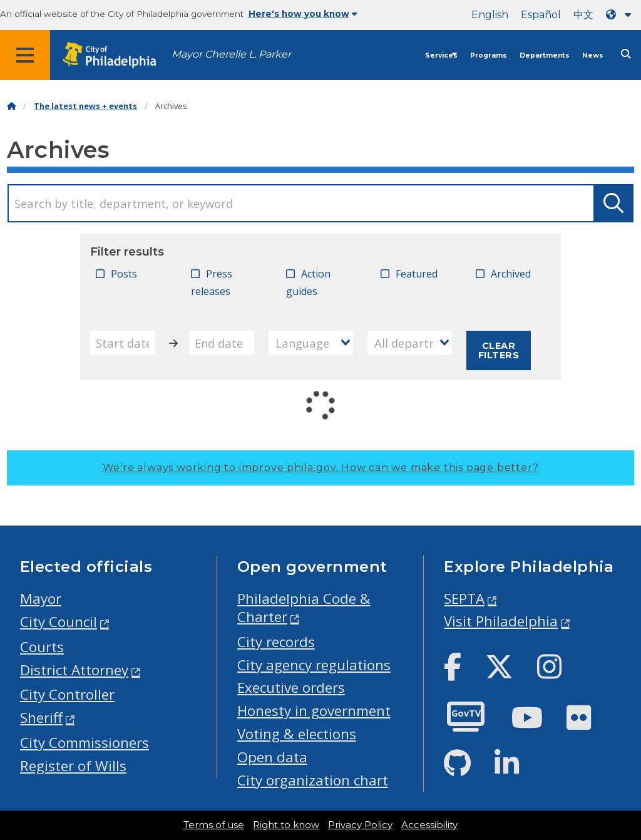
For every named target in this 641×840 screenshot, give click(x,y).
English (490, 15)
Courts (42, 647)
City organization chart (313, 780)
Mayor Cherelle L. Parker (231, 54)
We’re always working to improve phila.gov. (321, 468)
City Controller (67, 694)
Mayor (41, 599)
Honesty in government (314, 711)
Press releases (212, 283)
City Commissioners (85, 743)
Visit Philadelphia (501, 621)
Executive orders (291, 687)
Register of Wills (73, 766)
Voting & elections (297, 734)
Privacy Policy (360, 825)
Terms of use (214, 825)
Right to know (286, 825)
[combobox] (311, 343)
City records (276, 642)
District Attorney (74, 670)
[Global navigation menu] (25, 55)
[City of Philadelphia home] (116, 55)
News (593, 55)
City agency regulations (314, 665)
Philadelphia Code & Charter (304, 608)
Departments (545, 55)
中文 (583, 15)
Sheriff (41, 718)
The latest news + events (85, 106)
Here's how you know (303, 14)
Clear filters (499, 350)
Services (441, 55)
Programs (489, 55)
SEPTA (464, 599)
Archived (511, 274)
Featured (417, 274)
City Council (59, 622)
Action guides (308, 283)
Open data (272, 757)
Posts (124, 274)
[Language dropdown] (621, 15)
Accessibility (429, 825)
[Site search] (626, 54)
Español (541, 15)
